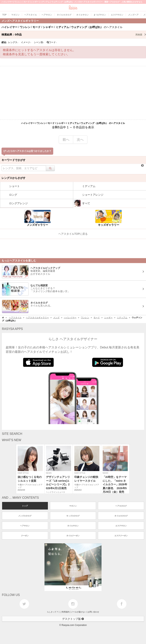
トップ (25, 506)
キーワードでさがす (13, 160)
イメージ (26, 42)
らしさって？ (53, 612)
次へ (80, 140)
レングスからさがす (13, 178)
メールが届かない (79, 612)
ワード (52, 42)
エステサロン (121, 526)
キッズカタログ (73, 516)
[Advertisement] (73, 93)
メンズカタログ (25, 516)
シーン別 (39, 42)
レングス (13, 42)
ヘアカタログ (121, 506)
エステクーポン (121, 536)
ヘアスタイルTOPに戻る (73, 234)
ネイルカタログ (121, 516)
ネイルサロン (73, 526)
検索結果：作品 (74, 35)
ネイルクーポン (73, 536)
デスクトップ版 (73, 619)
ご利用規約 (65, 612)
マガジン (73, 506)
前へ (66, 140)
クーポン (25, 536)
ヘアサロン (25, 526)
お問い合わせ (93, 612)
